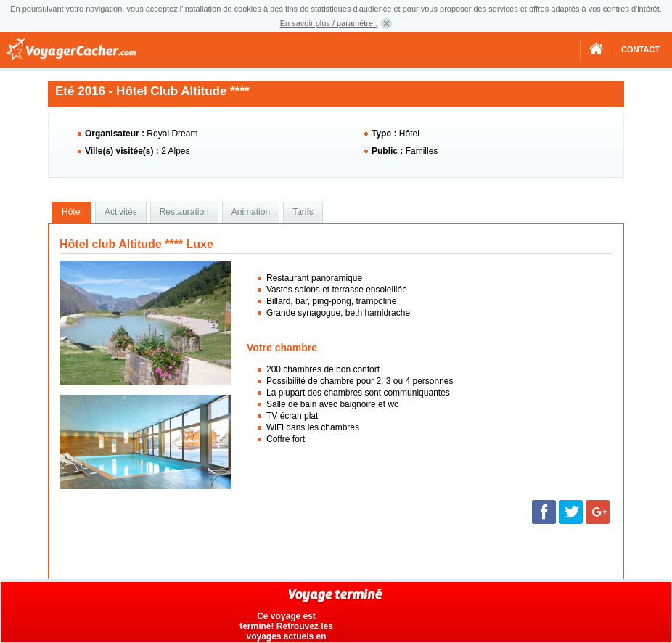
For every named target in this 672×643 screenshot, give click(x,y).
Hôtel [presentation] (72, 212)
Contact (640, 49)
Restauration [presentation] (184, 212)
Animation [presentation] (251, 212)
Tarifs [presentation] (303, 212)
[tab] (72, 213)
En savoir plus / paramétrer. (329, 23)
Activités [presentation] (121, 212)
